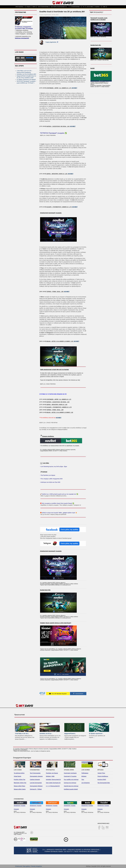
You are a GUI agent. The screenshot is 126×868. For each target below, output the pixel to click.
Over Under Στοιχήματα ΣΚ (53, 783)
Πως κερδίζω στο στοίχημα (71, 780)
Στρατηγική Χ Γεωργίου (70, 776)
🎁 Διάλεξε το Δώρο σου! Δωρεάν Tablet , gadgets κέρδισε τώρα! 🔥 (59, 513)
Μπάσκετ (84, 776)
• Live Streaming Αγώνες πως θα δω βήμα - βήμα (54, 467)
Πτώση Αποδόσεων (103, 776)
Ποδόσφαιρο (85, 773)
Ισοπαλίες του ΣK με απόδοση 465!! (26, 74)
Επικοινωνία (19, 866)
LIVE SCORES (90, 7)
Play (18, 58)
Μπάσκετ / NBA (50, 776)
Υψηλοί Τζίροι (101, 773)
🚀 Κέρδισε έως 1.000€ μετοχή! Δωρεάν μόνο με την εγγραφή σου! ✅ (59, 494)
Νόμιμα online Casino (20, 789)
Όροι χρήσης (26, 866)
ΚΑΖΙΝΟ (98, 7)
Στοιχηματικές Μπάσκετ (36, 786)
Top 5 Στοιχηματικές (35, 773)
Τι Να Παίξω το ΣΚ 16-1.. (22, 734)
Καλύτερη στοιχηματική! (22, 38)
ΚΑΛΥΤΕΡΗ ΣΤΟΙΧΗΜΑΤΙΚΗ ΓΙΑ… (60, 7)
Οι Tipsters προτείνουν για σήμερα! (26, 79)
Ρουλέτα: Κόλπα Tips (20, 780)
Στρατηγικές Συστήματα (70, 773)
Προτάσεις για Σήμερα (52, 773)
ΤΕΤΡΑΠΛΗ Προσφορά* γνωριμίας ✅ (53, 133)
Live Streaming (86, 783)
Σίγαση (23, 58)
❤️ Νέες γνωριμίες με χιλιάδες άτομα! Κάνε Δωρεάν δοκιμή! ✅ (57, 503)
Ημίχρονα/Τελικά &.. (70, 734)
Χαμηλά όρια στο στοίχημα (71, 786)
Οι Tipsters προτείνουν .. (96, 734)
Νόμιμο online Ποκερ (19, 786)
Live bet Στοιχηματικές (36, 783)
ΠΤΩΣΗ (28, 7)
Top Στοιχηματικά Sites (104, 783)
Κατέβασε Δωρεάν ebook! (71, 789)
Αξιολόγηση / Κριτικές (20, 806)
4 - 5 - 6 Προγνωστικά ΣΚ (53, 786)
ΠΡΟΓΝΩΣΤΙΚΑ (20, 7)
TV (84, 7)
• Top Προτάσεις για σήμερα (48, 475)
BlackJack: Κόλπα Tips (20, 783)
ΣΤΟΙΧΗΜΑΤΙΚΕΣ (76, 7)
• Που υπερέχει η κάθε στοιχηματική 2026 (51, 479)
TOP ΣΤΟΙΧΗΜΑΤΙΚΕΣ (43, 7)
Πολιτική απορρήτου (36, 866)
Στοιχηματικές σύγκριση (36, 776)
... (26, 739)
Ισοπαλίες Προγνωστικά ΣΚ (53, 780)
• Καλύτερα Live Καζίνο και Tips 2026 (50, 482)
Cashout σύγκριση (35, 780)
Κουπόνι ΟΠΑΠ (102, 780)
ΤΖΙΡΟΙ (34, 7)
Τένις (83, 780)
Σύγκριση (16, 809)
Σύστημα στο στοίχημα (70, 783)
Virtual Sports (17, 776)
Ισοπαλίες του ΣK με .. (46, 734)
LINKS (104, 7)
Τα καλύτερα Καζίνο (19, 773)
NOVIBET (74, 88)
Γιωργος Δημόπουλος (51, 42)
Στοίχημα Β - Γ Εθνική (36, 789)
